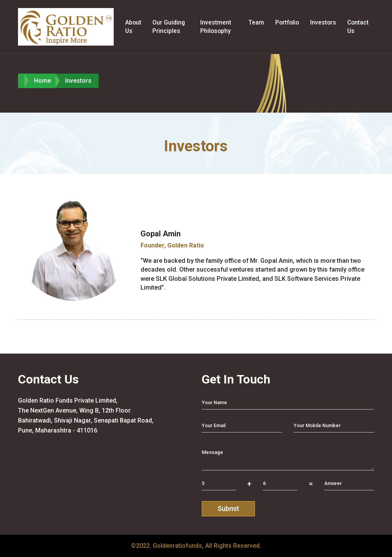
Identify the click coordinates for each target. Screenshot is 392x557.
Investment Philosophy (216, 27)
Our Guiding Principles (169, 27)
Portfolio (287, 22)
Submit (228, 509)
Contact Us (358, 27)
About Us (133, 27)
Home (42, 81)
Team (256, 22)
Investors (323, 22)
